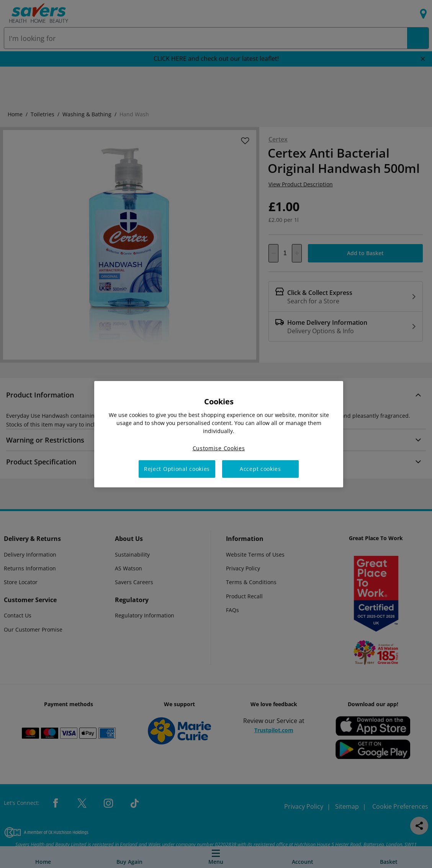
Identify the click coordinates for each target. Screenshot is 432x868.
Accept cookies (260, 469)
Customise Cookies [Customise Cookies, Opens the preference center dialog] (219, 448)
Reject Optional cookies (177, 469)
